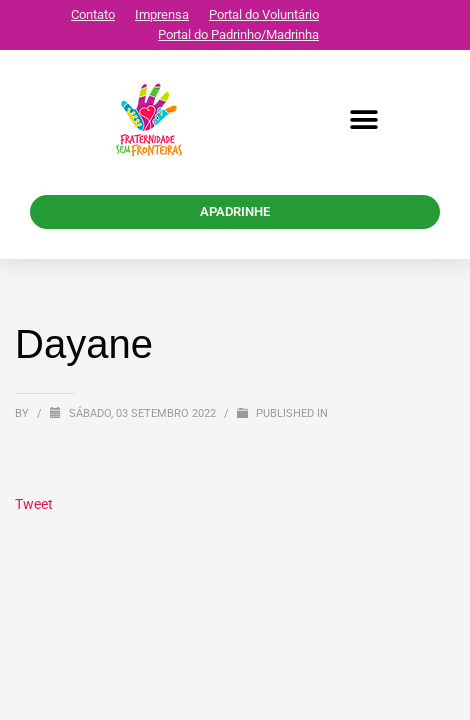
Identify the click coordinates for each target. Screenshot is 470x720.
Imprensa (162, 14)
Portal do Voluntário (264, 14)
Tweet (34, 504)
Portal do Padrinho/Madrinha (238, 34)
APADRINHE (235, 211)
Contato (93, 14)
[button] (364, 120)
